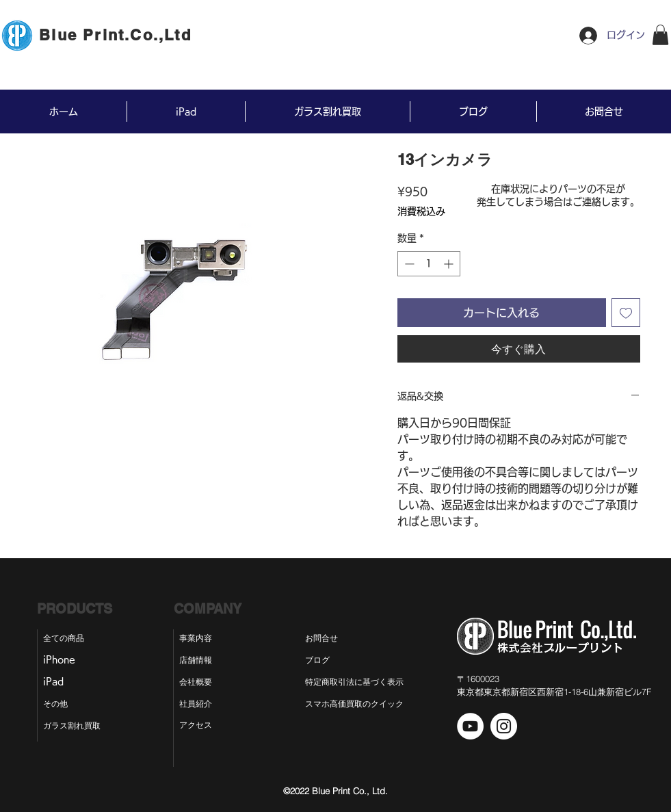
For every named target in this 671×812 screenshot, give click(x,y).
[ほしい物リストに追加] (626, 313)
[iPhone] (64, 660)
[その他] (61, 704)
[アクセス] (197, 725)
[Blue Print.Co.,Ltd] (117, 35)
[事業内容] (197, 638)
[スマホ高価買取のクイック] (354, 704)
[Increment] (450, 264)
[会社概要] (197, 682)
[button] (660, 35)
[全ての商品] (70, 638)
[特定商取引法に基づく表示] (366, 682)
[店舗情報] (197, 660)
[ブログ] (329, 660)
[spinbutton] (429, 264)
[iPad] (59, 682)
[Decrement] (408, 264)
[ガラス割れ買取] (78, 726)
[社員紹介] (197, 704)
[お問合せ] (332, 638)
